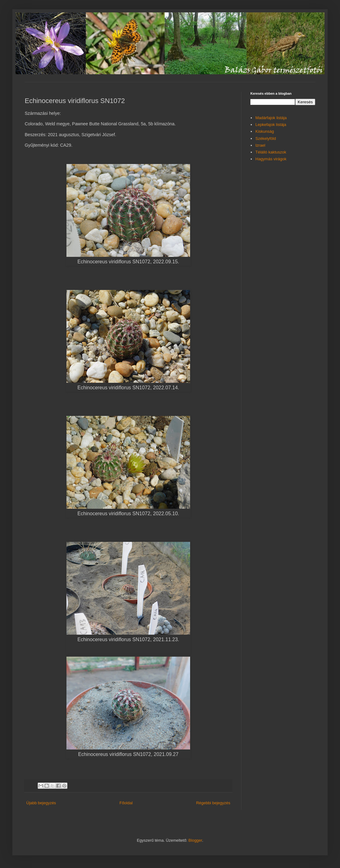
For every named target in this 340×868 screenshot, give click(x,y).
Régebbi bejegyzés (213, 803)
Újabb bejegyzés (41, 803)
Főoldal (126, 803)
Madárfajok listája (271, 118)
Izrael (260, 145)
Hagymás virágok (271, 159)
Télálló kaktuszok (271, 152)
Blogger (195, 840)
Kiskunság (265, 131)
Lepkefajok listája (271, 125)
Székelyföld (266, 138)
